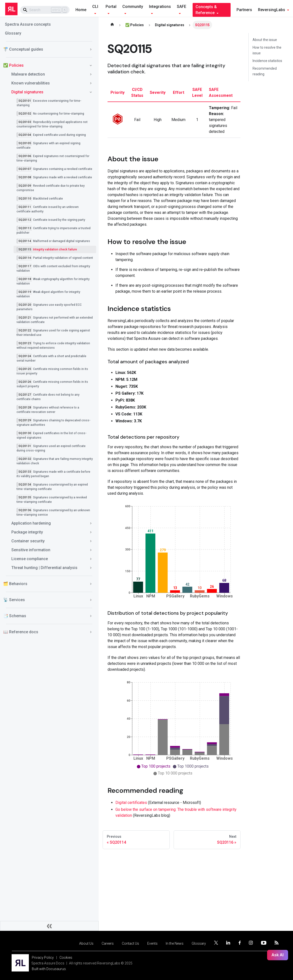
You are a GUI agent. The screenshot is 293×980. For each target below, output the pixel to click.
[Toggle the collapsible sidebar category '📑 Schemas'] (91, 616)
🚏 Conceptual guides (23, 49)
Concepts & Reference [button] (206, 10)
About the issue (265, 40)
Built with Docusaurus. (49, 969)
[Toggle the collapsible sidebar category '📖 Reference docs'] (91, 632)
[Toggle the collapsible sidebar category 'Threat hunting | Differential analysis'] (91, 568)
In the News (175, 943)
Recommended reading (265, 71)
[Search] (45, 10)
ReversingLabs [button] (272, 10)
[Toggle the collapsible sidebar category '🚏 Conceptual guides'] (91, 49)
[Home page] (112, 25)
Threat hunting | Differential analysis (44, 568)
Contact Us (130, 943)
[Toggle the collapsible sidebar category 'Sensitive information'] (91, 550)
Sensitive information (31, 550)
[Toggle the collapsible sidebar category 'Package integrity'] (91, 532)
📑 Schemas (15, 616)
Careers (108, 943)
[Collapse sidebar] (49, 926)
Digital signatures (27, 92)
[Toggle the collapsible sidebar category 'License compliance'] (91, 559)
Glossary (13, 33)
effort (179, 92)
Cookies (66, 958)
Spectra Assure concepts (28, 24)
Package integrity (27, 532)
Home (81, 10)
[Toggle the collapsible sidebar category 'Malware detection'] (91, 74)
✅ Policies (13, 65)
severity (158, 92)
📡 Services (14, 600)
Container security (28, 541)
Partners (244, 10)
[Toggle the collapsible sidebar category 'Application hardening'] (91, 523)
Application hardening (31, 523)
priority (118, 92)
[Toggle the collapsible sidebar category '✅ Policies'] (91, 65)
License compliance (30, 559)
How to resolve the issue (267, 50)
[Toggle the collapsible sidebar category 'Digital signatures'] (91, 92)
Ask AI (278, 955)
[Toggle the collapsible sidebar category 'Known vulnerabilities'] (91, 83)
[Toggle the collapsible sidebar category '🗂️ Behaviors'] (91, 584)
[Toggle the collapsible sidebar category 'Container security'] (91, 541)
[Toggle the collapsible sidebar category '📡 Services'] (91, 600)
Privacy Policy (43, 958)
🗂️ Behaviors (15, 584)
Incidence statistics (267, 61)
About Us (86, 943)
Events (152, 943)
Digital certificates (131, 803)
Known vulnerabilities (31, 83)
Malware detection (28, 74)
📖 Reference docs (21, 632)
